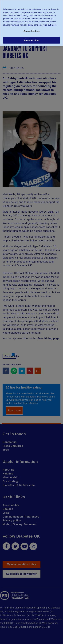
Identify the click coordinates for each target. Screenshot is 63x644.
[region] (31, 23)
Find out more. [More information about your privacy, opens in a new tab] (50, 25)
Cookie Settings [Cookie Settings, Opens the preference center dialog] (31, 31)
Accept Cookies (31, 40)
